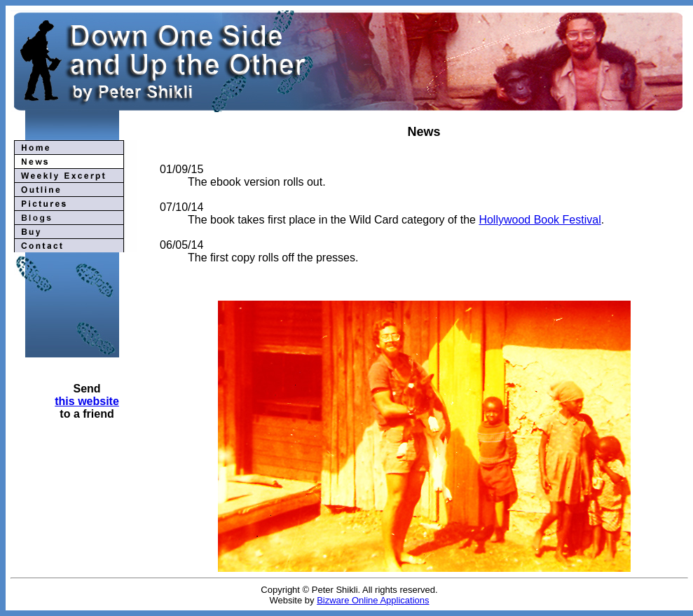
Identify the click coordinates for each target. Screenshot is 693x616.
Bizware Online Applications (373, 600)
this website (87, 401)
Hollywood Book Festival (540, 220)
